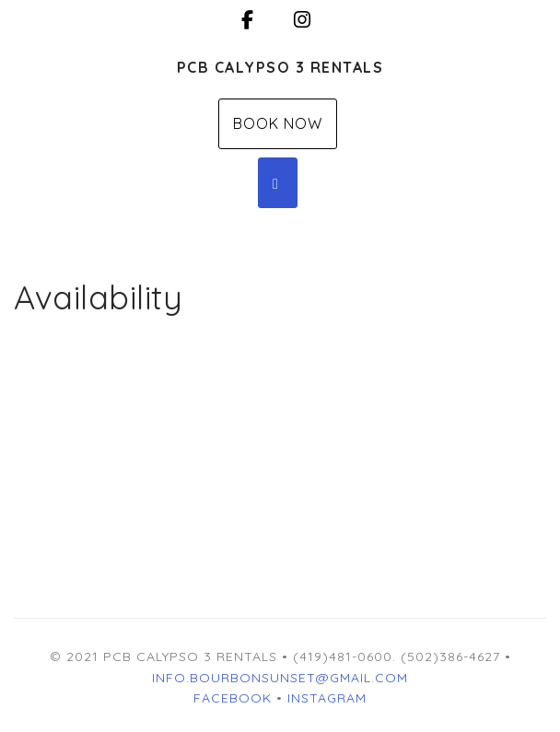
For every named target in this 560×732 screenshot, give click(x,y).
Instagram (327, 698)
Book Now (278, 123)
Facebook (233, 698)
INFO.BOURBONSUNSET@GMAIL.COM (280, 678)
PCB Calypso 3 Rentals (280, 67)
